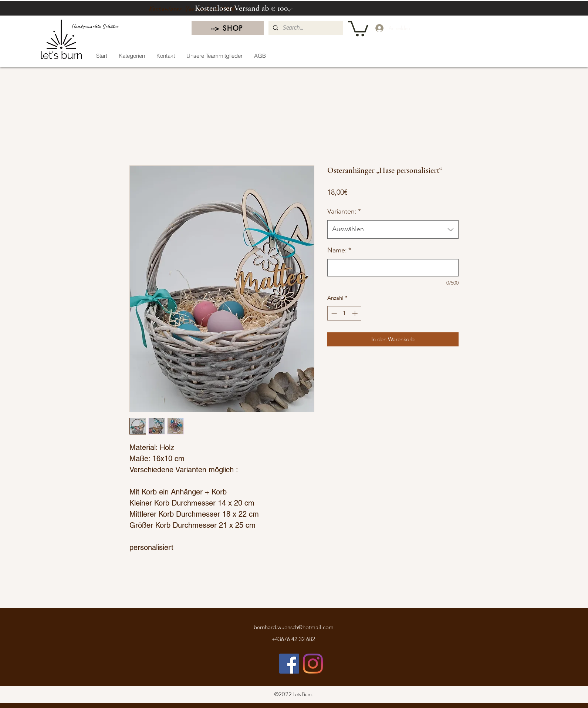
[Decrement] (333, 313)
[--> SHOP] (228, 28)
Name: (339, 250)
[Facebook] (289, 664)
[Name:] (393, 268)
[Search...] (305, 28)
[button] (358, 28)
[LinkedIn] (313, 664)
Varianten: (344, 211)
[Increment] (356, 313)
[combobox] (393, 229)
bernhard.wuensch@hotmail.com (294, 627)
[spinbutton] (344, 313)
